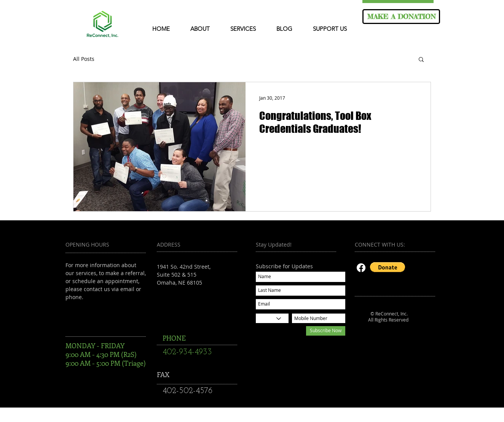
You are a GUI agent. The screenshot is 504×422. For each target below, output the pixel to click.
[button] (421, 60)
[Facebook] (361, 268)
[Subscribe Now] (326, 331)
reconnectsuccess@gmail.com (195, 299)
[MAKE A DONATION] (401, 17)
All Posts (84, 59)
